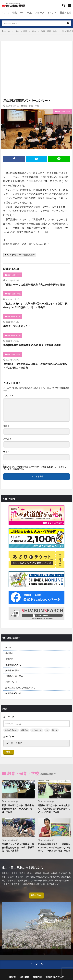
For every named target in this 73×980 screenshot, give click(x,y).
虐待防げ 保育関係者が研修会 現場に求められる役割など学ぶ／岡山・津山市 (35, 366)
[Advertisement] (36, 56)
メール (7, 439)
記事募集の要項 (12, 670)
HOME (5, 13)
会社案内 (9, 653)
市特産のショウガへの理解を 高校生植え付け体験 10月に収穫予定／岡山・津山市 (18, 847)
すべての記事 (21, 31)
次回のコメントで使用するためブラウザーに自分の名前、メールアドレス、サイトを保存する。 (35, 468)
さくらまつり (37, 730)
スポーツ (39, 13)
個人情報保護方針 (13, 693)
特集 (14, 13)
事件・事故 (26, 13)
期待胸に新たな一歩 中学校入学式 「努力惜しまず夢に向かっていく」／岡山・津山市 (54, 809)
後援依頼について (13, 665)
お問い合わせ (11, 682)
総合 (34, 31)
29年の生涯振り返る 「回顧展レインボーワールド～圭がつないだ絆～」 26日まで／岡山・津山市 (54, 847)
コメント (8, 396)
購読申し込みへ (36, 895)
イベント (52, 13)
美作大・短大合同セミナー (18, 326)
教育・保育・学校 (49, 31)
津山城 (55, 730)
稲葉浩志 (24, 730)
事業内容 (9, 659)
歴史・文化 (66, 13)
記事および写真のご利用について (20, 688)
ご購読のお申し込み (14, 676)
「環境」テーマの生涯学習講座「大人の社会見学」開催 (34, 285)
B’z (47, 730)
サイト (6, 452)
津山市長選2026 (11, 730)
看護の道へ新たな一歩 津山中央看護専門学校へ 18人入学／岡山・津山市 (18, 809)
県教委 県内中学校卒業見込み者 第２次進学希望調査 (32, 345)
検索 (8, 752)
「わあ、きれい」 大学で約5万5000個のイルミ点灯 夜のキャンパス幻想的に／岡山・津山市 (35, 305)
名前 (6, 426)
